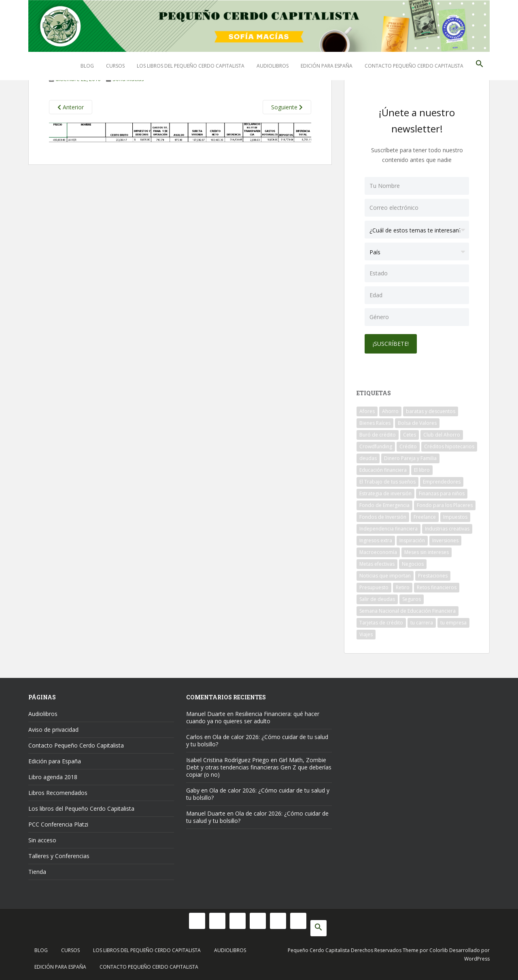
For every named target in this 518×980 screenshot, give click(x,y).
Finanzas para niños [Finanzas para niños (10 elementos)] (442, 493)
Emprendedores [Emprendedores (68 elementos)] (442, 482)
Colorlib (439, 950)
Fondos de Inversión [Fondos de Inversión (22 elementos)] (383, 517)
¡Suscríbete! (391, 344)
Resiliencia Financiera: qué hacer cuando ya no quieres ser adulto (253, 717)
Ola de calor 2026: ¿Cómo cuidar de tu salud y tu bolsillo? (257, 740)
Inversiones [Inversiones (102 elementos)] (445, 540)
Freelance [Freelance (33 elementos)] (425, 517)
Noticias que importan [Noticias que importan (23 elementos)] (385, 576)
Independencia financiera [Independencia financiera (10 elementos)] (388, 529)
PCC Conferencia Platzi (58, 824)
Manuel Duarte (206, 714)
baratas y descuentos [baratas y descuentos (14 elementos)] (431, 411)
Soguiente (287, 107)
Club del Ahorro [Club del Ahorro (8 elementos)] (442, 435)
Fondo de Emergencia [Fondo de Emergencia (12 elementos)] (384, 505)
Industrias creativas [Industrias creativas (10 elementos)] (447, 529)
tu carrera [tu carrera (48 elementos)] (422, 623)
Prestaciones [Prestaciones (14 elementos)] (433, 576)
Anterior (71, 107)
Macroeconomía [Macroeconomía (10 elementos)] (378, 552)
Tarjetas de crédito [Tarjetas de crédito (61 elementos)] (381, 623)
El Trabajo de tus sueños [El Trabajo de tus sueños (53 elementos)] (387, 482)
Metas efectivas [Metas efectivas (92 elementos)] (377, 564)
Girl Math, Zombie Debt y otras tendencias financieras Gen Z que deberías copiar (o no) (259, 767)
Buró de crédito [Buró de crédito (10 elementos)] (378, 435)
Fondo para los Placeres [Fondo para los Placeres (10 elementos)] (445, 505)
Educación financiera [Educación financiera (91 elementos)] (383, 470)
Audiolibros (273, 66)
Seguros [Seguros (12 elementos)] (412, 599)
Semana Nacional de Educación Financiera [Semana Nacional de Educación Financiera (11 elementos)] (408, 611)
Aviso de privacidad (53, 730)
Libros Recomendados (58, 793)
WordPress (477, 959)
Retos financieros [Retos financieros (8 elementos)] (437, 587)
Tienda (37, 872)
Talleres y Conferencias (59, 856)
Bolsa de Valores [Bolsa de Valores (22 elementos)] (417, 423)
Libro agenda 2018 (53, 777)
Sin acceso (42, 840)
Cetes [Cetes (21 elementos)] (410, 435)
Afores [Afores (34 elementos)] (367, 411)
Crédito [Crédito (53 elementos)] (408, 446)
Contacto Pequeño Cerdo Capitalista (414, 66)
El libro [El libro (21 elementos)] (422, 470)
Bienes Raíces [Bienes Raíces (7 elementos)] (375, 423)
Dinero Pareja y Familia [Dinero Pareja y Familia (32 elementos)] (410, 458)
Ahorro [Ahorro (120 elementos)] (390, 411)
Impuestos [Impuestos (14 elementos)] (455, 517)
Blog (87, 66)
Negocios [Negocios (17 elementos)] (413, 564)
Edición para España (327, 66)
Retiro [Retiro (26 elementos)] (403, 587)
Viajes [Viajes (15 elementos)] (366, 634)
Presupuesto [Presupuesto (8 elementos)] (374, 587)
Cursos (115, 66)
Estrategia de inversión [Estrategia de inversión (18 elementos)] (385, 493)
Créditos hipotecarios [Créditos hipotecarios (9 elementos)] (449, 446)
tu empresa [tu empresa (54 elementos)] (453, 623)
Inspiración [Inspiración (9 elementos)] (412, 540)
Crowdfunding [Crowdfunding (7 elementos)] (376, 446)
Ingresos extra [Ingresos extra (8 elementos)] (376, 540)
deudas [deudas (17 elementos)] (368, 458)
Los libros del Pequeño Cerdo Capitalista (191, 66)
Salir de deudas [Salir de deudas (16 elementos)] (377, 599)
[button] (480, 66)
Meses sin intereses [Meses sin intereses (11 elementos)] (427, 552)
